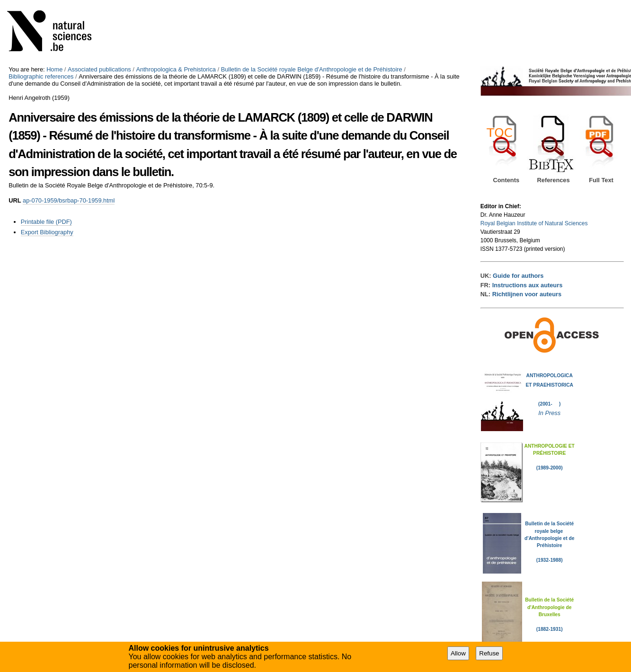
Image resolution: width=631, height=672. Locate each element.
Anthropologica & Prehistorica (176, 69)
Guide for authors (518, 276)
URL (15, 200)
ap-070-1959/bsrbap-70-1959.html (69, 200)
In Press (549, 413)
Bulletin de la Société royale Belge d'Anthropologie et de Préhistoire (312, 69)
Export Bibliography (47, 232)
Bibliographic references (41, 76)
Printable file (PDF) (46, 222)
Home (54, 69)
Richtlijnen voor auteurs (527, 294)
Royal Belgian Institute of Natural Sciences (534, 223)
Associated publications (99, 69)
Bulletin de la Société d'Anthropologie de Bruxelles (549, 607)
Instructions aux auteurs (528, 285)
